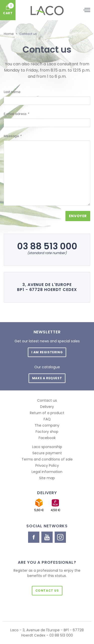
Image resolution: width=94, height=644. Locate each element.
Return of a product (47, 413)
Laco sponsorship (47, 447)
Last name (12, 92)
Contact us (47, 400)
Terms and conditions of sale (47, 459)
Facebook (47, 438)
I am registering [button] (47, 352)
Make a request (47, 378)
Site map (47, 478)
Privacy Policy (47, 465)
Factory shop (47, 432)
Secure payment (47, 453)
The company (47, 425)
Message (13, 136)
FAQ (47, 419)
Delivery (47, 407)
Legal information (47, 472)
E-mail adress (16, 114)
